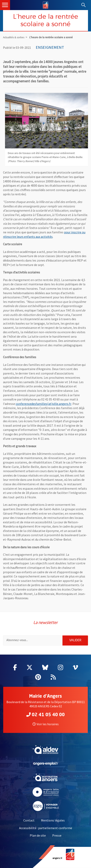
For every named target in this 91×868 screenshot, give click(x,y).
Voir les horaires (46, 724)
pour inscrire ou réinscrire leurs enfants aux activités (44, 234)
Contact (29, 820)
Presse (57, 835)
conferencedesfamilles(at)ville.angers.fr (43, 404)
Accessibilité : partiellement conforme (46, 828)
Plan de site (38, 835)
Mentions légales (53, 820)
